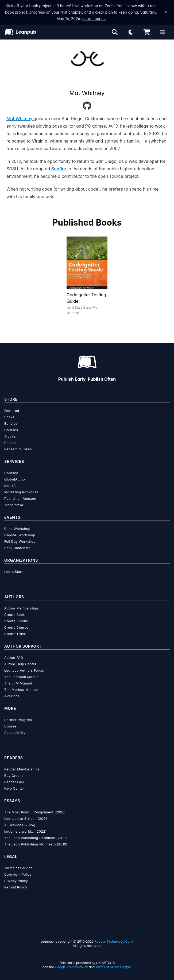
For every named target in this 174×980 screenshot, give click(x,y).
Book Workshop (17, 529)
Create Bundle (16, 621)
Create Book (15, 615)
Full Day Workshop (20, 542)
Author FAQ (14, 658)
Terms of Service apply (113, 967)
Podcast (11, 443)
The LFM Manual (18, 683)
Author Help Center (20, 664)
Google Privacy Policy (71, 967)
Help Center (14, 788)
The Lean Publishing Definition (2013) (36, 838)
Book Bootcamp (17, 548)
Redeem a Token (18, 449)
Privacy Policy (16, 881)
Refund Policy (16, 887)
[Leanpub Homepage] (20, 32)
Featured (12, 411)
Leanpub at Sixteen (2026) (27, 819)
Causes (10, 726)
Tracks (10, 436)
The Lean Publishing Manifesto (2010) (36, 844)
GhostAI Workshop (20, 535)
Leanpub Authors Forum (24, 670)
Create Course (16, 627)
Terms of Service (18, 868)
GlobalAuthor (15, 479)
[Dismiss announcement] (166, 12)
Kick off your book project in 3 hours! (38, 6)
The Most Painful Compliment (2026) (35, 812)
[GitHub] (87, 106)
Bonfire (59, 169)
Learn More (14, 572)
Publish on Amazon (20, 499)
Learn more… (94, 19)
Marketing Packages (21, 492)
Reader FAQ (14, 782)
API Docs (12, 696)
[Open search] (115, 32)
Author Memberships (22, 608)
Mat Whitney (20, 119)
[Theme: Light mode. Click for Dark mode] (131, 32)
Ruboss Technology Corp (114, 941)
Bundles (11, 424)
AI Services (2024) (20, 825)
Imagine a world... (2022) (25, 831)
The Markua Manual (21, 690)
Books (9, 417)
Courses (11, 430)
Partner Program (18, 720)
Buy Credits (14, 776)
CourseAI (12, 473)
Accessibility (15, 733)
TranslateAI (14, 505)
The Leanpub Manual (22, 677)
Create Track (15, 634)
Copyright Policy (18, 874)
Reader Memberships (22, 769)
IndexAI (11, 486)
